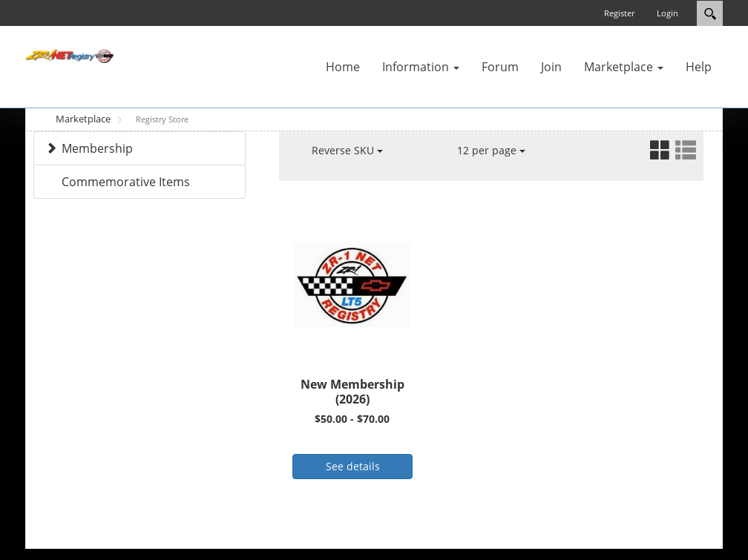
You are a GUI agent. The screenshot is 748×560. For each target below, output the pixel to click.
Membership (97, 148)
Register (619, 13)
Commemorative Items (126, 182)
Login (667, 13)
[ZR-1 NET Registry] (70, 55)
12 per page (491, 150)
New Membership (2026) (352, 392)
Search (710, 13)
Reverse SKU (347, 150)
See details (353, 466)
